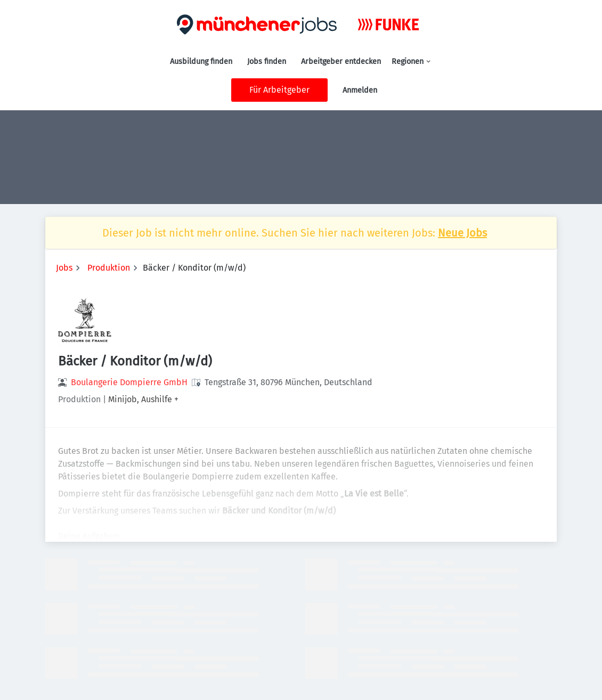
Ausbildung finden (201, 62)
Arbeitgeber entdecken (341, 62)
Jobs (64, 268)
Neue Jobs (462, 233)
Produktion (109, 268)
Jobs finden (267, 62)
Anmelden (360, 90)
